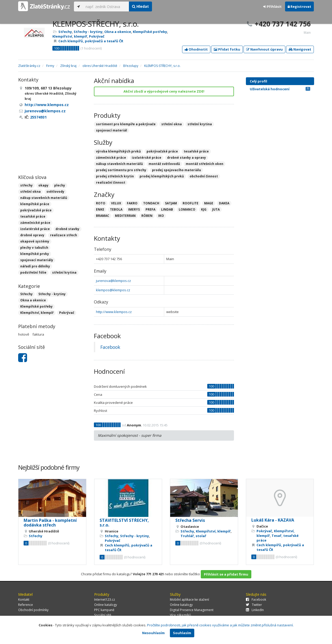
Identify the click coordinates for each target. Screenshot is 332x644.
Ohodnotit (196, 49)
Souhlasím (182, 633)
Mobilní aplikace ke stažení (189, 600)
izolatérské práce (35, 229)
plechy (60, 185)
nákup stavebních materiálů (44, 198)
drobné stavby (67, 229)
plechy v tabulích (34, 248)
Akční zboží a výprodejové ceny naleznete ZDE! (164, 91)
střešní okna (30, 192)
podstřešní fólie (33, 272)
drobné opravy (32, 235)
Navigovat (300, 49)
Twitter (254, 605)
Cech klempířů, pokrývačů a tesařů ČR (91, 41)
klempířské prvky (35, 254)
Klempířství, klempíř (70, 36)
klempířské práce (35, 204)
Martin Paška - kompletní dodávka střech (50, 523)
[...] (106, 6)
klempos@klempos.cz (113, 290)
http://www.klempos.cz (114, 312)
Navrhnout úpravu (264, 49)
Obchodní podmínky (33, 610)
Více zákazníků (180, 615)
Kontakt (24, 600)
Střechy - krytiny (88, 32)
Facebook (110, 347)
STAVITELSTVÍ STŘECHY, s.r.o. (124, 523)
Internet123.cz (105, 600)
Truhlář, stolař (193, 536)
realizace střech (64, 235)
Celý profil (258, 81)
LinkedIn (255, 610)
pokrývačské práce (36, 210)
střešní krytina (64, 272)
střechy (26, 185)
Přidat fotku (227, 49)
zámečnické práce (35, 223)
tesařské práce (33, 216)
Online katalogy (106, 605)
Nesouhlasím (153, 633)
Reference (26, 605)
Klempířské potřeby (150, 32)
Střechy (65, 32)
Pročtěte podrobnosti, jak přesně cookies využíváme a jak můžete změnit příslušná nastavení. (220, 625)
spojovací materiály (37, 260)
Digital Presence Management (192, 610)
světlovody (55, 192)
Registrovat (299, 6)
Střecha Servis (190, 520)
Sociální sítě (103, 615)
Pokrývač (97, 36)
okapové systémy (35, 241)
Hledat (140, 6)
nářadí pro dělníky (35, 266)
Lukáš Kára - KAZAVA (273, 520)
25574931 (38, 117)
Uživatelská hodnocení (280, 89)
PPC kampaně (104, 610)
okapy (43, 185)
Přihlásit (272, 6)
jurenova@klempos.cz (113, 281)
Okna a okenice (118, 32)
